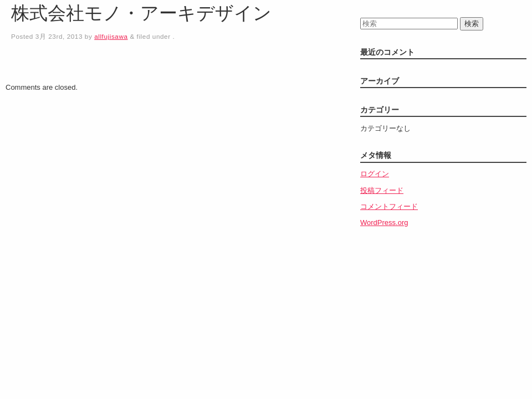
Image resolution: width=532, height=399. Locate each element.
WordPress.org (384, 222)
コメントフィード (389, 206)
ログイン (375, 174)
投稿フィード (382, 190)
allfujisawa (111, 36)
